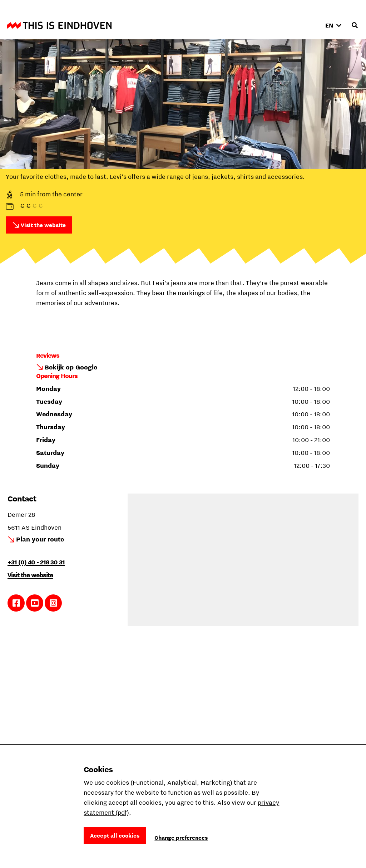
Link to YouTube (35, 603)
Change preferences (181, 838)
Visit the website (43, 225)
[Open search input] (355, 25)
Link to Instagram (53, 603)
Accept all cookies (115, 835)
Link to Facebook (16, 603)
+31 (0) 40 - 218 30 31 (36, 562)
